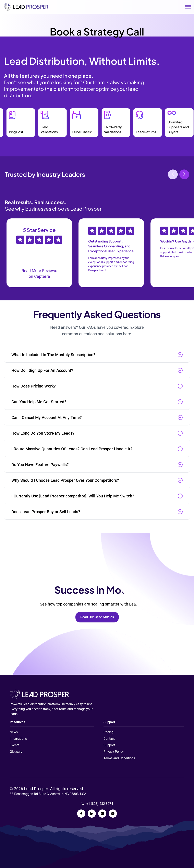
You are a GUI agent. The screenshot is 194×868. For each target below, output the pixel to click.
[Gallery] (97, 253)
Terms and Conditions (119, 758)
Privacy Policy (114, 752)
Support (109, 745)
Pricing (108, 732)
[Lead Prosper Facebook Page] (81, 814)
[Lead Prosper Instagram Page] (102, 814)
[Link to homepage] (26, 7)
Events (15, 745)
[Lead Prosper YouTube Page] (113, 814)
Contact (109, 739)
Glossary (16, 752)
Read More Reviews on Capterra (39, 273)
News (14, 732)
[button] (97, 355)
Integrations (18, 739)
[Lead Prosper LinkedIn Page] (92, 814)
